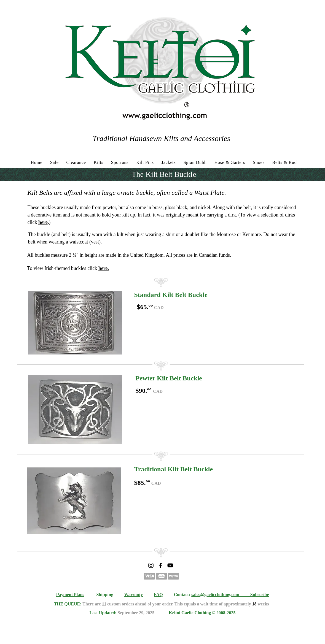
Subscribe (260, 595)
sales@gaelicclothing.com (215, 595)
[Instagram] (151, 565)
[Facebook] (161, 565)
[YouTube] (170, 565)
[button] (75, 323)
